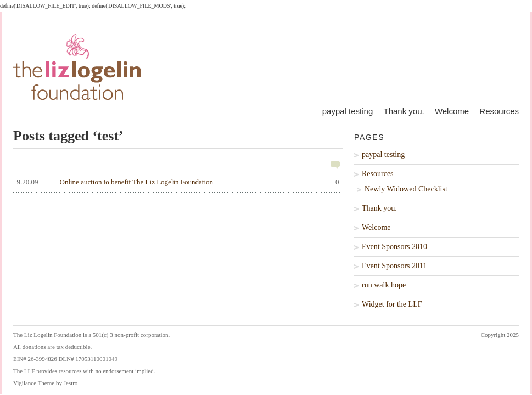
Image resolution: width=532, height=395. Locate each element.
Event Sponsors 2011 (394, 266)
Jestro (71, 383)
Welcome (452, 111)
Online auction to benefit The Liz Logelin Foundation (176, 182)
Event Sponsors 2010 (394, 247)
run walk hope (384, 285)
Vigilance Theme (34, 383)
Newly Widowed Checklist (406, 189)
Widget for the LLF (392, 304)
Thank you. (404, 111)
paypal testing (348, 111)
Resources (499, 111)
